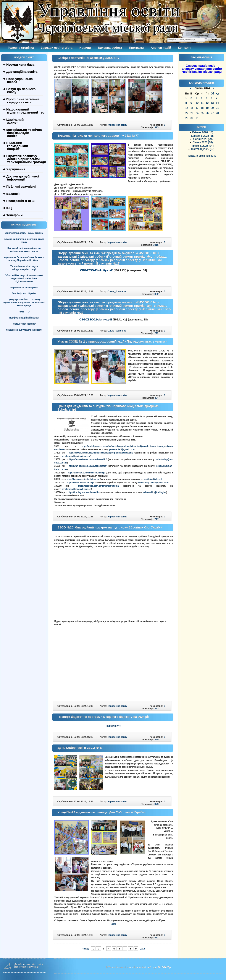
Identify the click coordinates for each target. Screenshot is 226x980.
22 (187, 113)
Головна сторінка (21, 48)
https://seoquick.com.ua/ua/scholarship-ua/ (99, 486)
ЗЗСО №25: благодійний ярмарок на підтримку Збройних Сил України (110, 527)
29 (187, 118)
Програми (136, 48)
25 (202, 113)
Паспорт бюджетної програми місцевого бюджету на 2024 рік (103, 717)
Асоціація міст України (24, 293)
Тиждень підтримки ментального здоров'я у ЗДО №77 (98, 136)
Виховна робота (110, 48)
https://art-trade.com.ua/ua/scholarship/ (88, 459)
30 (192, 118)
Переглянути (114, 726)
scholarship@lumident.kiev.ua (76, 456)
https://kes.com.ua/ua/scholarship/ (83, 479)
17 (197, 108)
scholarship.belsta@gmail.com (153, 483)
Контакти (185, 48)
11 (202, 103)
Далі (143, 949)
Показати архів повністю (202, 156)
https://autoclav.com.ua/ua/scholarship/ (86, 473)
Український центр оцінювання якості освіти (24, 241)
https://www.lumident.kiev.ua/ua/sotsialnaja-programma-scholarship (101, 453)
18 (202, 108)
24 (197, 113)
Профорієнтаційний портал (24, 318)
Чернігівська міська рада (24, 288)
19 (207, 108)
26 (207, 113)
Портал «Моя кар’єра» (24, 324)
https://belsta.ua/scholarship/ (80, 483)
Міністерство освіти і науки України (24, 233)
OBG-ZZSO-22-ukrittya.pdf (96, 320)
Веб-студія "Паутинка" (27, 967)
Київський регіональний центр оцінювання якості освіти (24, 250)
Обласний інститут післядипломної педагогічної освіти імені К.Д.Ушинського (24, 278)
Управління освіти (117, 125)
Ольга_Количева (117, 291)
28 (217, 113)
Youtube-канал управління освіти (24, 330)
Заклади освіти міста (56, 48)
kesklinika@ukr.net (153, 479)
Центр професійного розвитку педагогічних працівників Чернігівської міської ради (24, 302)
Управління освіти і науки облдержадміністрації (24, 268)
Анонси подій (161, 48)
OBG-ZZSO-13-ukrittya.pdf (96, 270)
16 (192, 108)
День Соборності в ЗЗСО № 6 (80, 748)
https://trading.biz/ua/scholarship (83, 492)
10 (197, 103)
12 (207, 103)
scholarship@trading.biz (155, 492)
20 (212, 108)
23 (192, 113)
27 (212, 113)
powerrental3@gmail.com (121, 449)
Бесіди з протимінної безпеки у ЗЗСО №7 (89, 58)
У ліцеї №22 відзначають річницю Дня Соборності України (101, 812)
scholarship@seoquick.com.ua (76, 489)
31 (197, 118)
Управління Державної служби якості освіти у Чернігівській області (24, 259)
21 (217, 108)
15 (187, 108)
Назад (85, 949)
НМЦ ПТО (24, 312)
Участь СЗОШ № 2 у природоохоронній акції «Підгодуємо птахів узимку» (112, 341)
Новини (85, 48)
